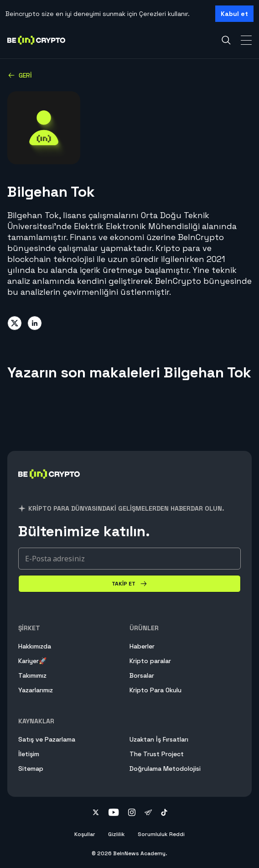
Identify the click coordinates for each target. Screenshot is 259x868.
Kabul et (234, 14)
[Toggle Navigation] (246, 40)
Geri (20, 75)
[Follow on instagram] (132, 813)
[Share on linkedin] (35, 323)
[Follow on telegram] (148, 813)
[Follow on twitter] (96, 813)
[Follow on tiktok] (164, 813)
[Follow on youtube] (114, 813)
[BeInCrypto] (49, 485)
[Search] (226, 40)
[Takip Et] (129, 584)
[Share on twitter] (15, 323)
